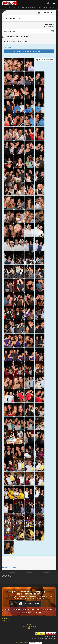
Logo (29, 624)
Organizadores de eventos (46, 7)
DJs (19, 7)
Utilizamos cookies (23, 643)
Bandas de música (28, 7)
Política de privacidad (29, 626)
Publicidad (5, 621)
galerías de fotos (29, 31)
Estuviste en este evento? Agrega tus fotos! (29, 51)
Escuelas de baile (9, 7)
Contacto (5, 619)
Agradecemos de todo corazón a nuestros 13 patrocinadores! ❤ (29, 611)
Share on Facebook (10, 568)
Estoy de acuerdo (35, 643)
